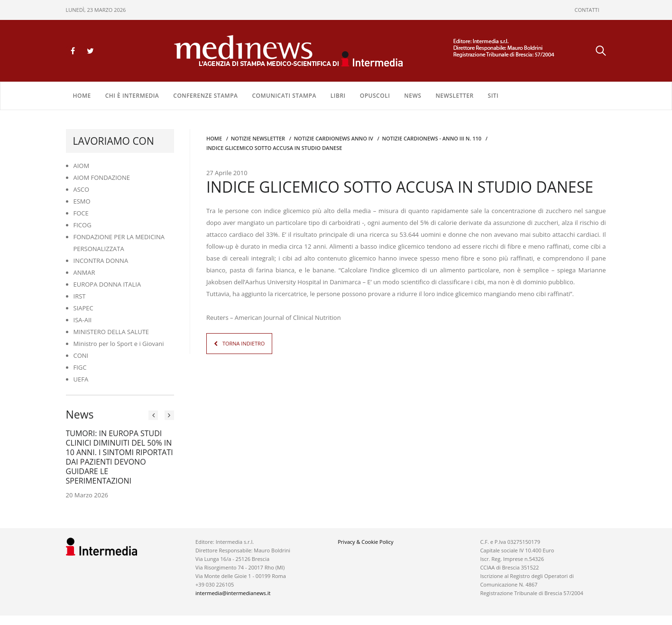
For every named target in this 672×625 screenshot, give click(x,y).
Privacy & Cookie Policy (365, 542)
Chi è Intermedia (132, 96)
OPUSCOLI (375, 96)
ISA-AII (83, 320)
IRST (80, 296)
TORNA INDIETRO (244, 343)
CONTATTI (587, 10)
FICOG (83, 225)
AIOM (82, 166)
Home (82, 96)
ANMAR (84, 272)
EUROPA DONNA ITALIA (107, 284)
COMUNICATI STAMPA (284, 96)
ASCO (82, 189)
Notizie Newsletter (258, 138)
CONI (81, 355)
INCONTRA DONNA (101, 261)
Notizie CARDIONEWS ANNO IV (334, 138)
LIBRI (338, 96)
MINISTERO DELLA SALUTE (111, 332)
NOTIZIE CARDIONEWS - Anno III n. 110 (432, 138)
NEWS (413, 96)
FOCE (81, 213)
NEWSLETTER (454, 96)
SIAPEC (83, 308)
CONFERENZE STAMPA (205, 96)
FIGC (80, 367)
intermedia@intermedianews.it (233, 593)
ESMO (82, 201)
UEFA (81, 379)
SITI (493, 96)
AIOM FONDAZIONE (102, 177)
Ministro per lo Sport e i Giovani (119, 344)
